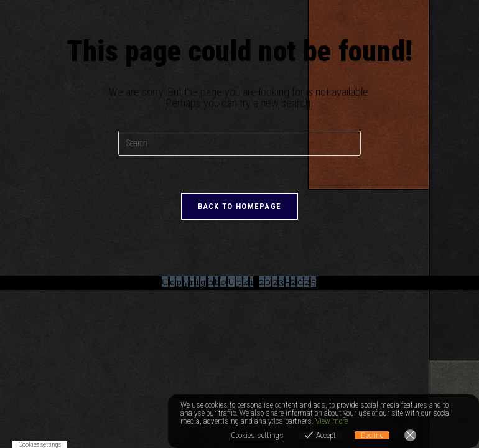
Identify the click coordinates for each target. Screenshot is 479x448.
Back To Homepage (240, 206)
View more (332, 421)
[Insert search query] (240, 143)
